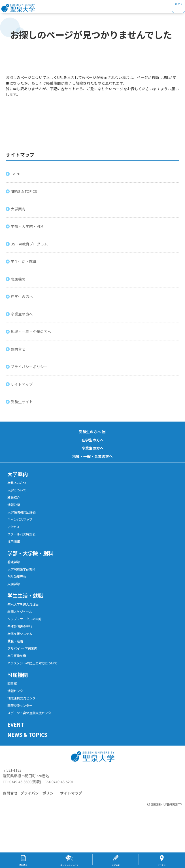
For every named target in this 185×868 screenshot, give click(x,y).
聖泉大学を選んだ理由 (23, 604)
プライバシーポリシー (30, 367)
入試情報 (116, 865)
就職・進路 (15, 641)
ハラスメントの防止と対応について (32, 663)
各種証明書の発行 (20, 626)
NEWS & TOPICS (25, 191)
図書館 (12, 683)
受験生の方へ (90, 432)
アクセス (13, 527)
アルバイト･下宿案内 (22, 648)
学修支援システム (20, 634)
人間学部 (14, 584)
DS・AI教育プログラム (30, 244)
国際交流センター (20, 705)
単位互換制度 (17, 656)
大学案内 (19, 209)
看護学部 (14, 562)
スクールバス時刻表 (21, 534)
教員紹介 (14, 497)
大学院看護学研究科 (21, 569)
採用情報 (14, 541)
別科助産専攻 (17, 576)
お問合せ (19, 349)
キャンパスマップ (20, 519)
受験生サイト (23, 402)
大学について (17, 490)
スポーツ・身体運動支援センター (31, 713)
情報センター (17, 691)
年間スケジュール (20, 612)
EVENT (17, 174)
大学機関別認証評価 (21, 512)
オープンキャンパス (69, 865)
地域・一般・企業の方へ (32, 332)
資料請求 (23, 865)
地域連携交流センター (23, 698)
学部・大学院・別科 (28, 226)
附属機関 (19, 279)
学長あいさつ (17, 483)
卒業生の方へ (23, 314)
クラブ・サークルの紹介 (25, 619)
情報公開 (14, 505)
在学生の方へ (23, 296)
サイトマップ (23, 384)
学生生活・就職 (25, 261)
